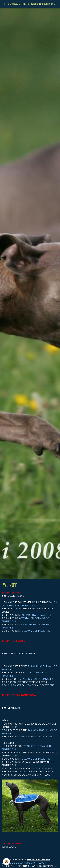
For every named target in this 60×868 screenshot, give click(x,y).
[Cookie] (6, 862)
